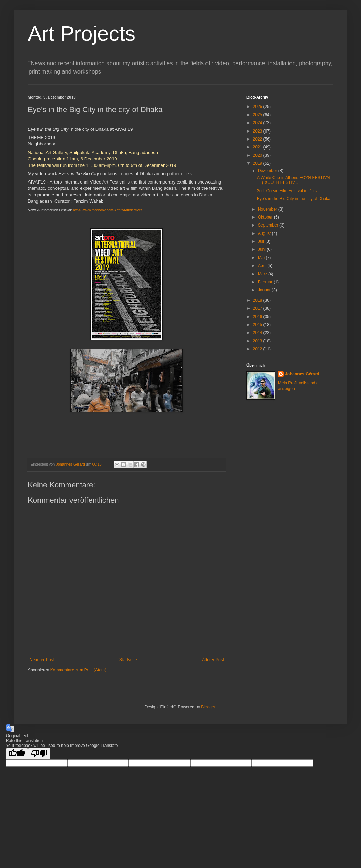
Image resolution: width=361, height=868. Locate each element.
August (265, 233)
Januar (265, 290)
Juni (262, 249)
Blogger (208, 707)
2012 (258, 349)
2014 (258, 333)
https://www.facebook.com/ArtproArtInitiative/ (107, 210)
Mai (262, 258)
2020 (258, 155)
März (263, 274)
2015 (258, 325)
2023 (258, 131)
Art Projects (82, 33)
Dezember (268, 171)
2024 (258, 123)
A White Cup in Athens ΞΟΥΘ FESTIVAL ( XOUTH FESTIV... (294, 180)
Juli (262, 241)
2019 (258, 163)
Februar (266, 282)
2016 (258, 317)
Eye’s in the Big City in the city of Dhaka (294, 199)
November (268, 209)
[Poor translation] (39, 754)
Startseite (128, 660)
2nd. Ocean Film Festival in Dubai (288, 191)
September (269, 225)
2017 (258, 308)
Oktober (266, 217)
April (263, 266)
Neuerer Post (42, 660)
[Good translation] (17, 754)
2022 (258, 139)
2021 (258, 147)
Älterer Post (213, 660)
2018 (258, 300)
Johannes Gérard (302, 374)
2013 (258, 341)
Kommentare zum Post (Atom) (78, 670)
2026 (258, 107)
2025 (258, 115)
